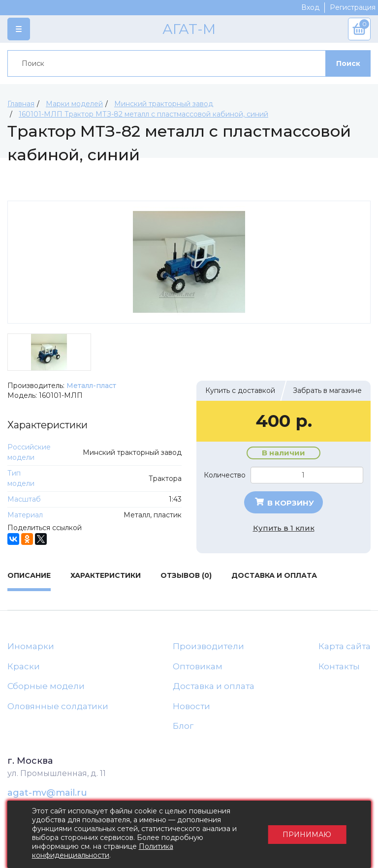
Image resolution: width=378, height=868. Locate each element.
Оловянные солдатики (58, 706)
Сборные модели (46, 686)
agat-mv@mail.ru (47, 793)
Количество (225, 475)
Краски (24, 666)
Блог (183, 726)
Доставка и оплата (214, 686)
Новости (191, 706)
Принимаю (307, 835)
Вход (310, 7)
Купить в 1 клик (284, 528)
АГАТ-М (189, 29)
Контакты (339, 666)
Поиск (348, 63)
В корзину (284, 503)
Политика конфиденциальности (103, 851)
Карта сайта (345, 646)
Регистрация (353, 7)
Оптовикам (198, 666)
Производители (208, 646)
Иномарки (31, 646)
